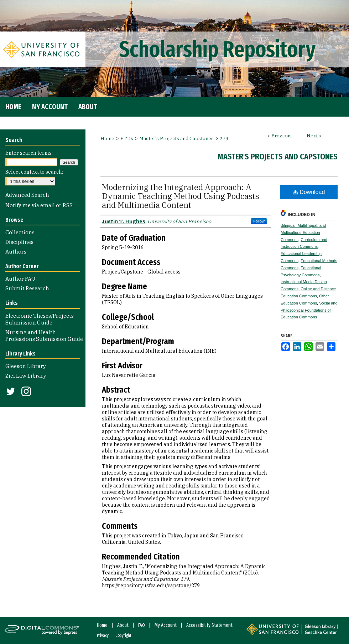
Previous (282, 136)
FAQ (142, 625)
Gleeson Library (26, 366)
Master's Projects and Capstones (176, 139)
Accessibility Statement (209, 625)
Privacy (103, 635)
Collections (20, 232)
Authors (16, 252)
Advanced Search (27, 195)
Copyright (123, 635)
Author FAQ (20, 279)
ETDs (127, 139)
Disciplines (19, 242)
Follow (259, 221)
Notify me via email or (39, 205)
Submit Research (27, 288)
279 (224, 139)
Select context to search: (34, 172)
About (123, 625)
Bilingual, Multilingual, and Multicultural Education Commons (303, 232)
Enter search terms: (29, 153)
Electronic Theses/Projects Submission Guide (40, 319)
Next (312, 136)
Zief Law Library (26, 376)
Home (107, 139)
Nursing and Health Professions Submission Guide (44, 336)
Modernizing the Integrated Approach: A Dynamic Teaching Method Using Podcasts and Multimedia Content (181, 196)
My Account (166, 625)
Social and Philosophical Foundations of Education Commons (309, 310)
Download (309, 192)
